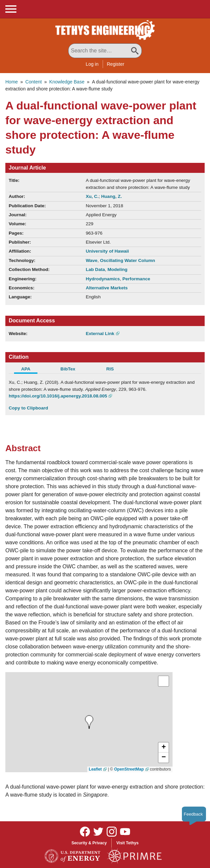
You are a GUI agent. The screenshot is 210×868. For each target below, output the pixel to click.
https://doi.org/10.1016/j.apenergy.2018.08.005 (58, 396)
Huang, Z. (111, 196)
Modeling (117, 269)
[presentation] (89, 722)
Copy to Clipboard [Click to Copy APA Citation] (28, 408)
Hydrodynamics (103, 279)
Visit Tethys (127, 843)
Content (34, 82)
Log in (92, 64)
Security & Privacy (89, 843)
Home (12, 82)
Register (116, 64)
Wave (91, 260)
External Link (100, 334)
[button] (164, 748)
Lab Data (95, 269)
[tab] (30, 370)
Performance (136, 279)
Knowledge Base (67, 82)
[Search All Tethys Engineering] (105, 51)
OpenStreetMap (129, 769)
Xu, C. (92, 196)
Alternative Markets (107, 288)
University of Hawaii (107, 251)
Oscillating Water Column (128, 260)
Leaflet (95, 769)
